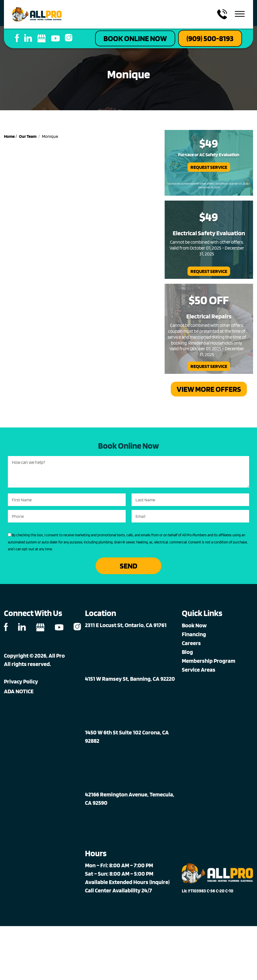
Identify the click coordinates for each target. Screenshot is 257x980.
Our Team (28, 136)
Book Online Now (135, 38)
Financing (194, 634)
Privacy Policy (21, 681)
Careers (191, 643)
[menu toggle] (240, 14)
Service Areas (199, 670)
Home (9, 136)
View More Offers (209, 389)
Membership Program (209, 661)
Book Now (194, 625)
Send (128, 566)
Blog (187, 652)
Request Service (209, 167)
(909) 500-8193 (210, 38)
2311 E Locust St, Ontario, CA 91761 (126, 625)
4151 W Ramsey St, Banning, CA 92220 (130, 679)
